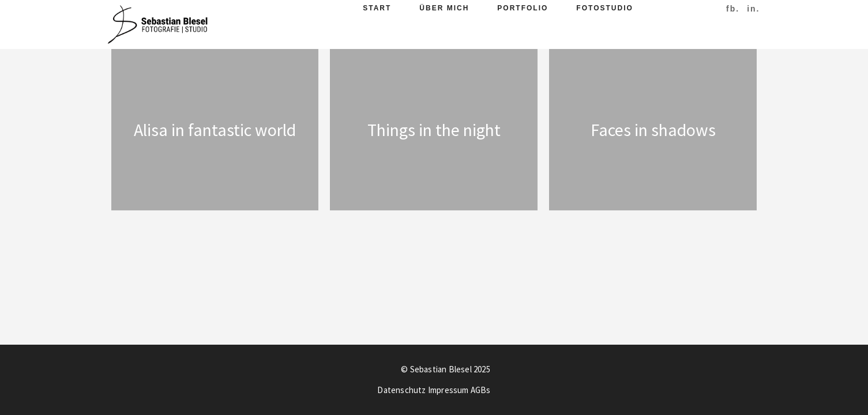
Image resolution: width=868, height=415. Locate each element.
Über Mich (444, 8)
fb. (733, 9)
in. (753, 9)
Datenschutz (401, 390)
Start (377, 8)
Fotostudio (604, 8)
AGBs (481, 390)
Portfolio (523, 8)
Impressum (448, 390)
